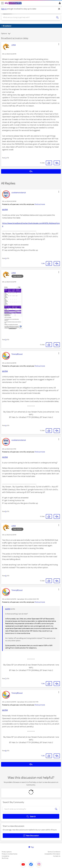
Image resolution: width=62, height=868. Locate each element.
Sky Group (5, 858)
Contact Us (57, 856)
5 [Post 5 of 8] (6, 511)
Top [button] (32, 847)
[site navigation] (2, 3)
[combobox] (28, 17)
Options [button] (4, 34)
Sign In (59, 4)
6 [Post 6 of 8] (6, 576)
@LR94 (5, 210)
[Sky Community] (13, 3)
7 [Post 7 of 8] (6, 679)
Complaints (5, 856)
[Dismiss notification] (59, 9)
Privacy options (7, 852)
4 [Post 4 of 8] (6, 425)
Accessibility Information (52, 854)
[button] (59, 44)
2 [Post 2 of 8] (6, 258)
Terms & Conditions (54, 852)
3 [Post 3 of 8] (6, 340)
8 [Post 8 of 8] (6, 751)
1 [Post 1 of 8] (6, 158)
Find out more (40, 204)
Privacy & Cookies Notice (9, 854)
